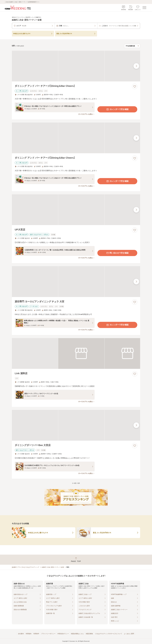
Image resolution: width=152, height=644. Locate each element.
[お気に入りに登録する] (135, 86)
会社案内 (21, 634)
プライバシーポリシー (48, 634)
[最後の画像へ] (136, 66)
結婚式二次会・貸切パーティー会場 (53, 567)
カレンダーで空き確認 (117, 109)
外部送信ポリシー (63, 634)
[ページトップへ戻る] (76, 560)
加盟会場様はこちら (77, 634)
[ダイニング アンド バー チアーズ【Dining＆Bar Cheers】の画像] (76, 66)
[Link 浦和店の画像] (76, 353)
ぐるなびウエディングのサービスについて (108, 634)
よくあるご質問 (129, 634)
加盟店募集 (89, 634)
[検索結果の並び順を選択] (132, 46)
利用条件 (36, 634)
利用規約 (29, 634)
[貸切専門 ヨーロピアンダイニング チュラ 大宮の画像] (76, 282)
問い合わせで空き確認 (117, 253)
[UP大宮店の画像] (76, 210)
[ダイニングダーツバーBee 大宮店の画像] (76, 425)
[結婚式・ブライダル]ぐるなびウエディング (25, 567)
